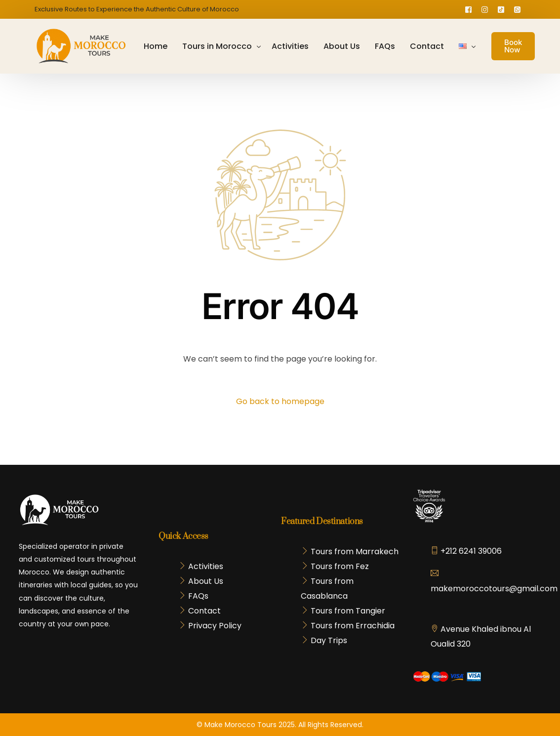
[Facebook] (468, 9)
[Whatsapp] (517, 9)
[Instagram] (485, 9)
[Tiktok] (501, 9)
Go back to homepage (280, 401)
